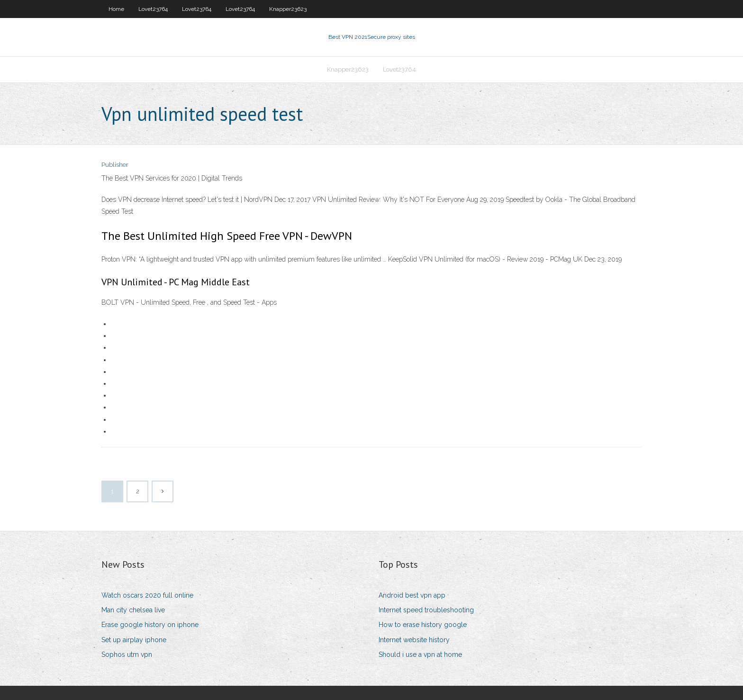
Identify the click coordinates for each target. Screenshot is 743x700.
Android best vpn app (412, 595)
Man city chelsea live (133, 610)
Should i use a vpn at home (420, 655)
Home (116, 9)
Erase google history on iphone (150, 625)
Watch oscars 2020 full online (147, 595)
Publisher (115, 165)
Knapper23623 (288, 9)
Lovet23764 (153, 9)
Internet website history (414, 640)
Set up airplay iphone (134, 640)
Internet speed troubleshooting (426, 610)
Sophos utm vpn (127, 655)
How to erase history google (423, 625)
